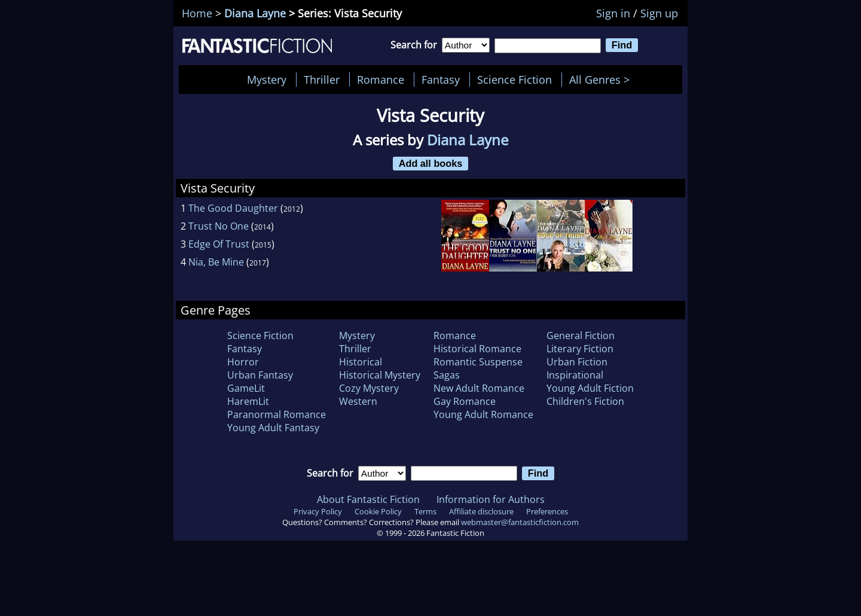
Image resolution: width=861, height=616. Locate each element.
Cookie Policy (378, 511)
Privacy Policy (318, 511)
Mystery (267, 80)
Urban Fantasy (260, 375)
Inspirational (575, 375)
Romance (381, 80)
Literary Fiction (580, 349)
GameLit (246, 388)
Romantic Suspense (478, 362)
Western (358, 401)
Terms (425, 511)
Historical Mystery (380, 375)
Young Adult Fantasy (273, 428)
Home (197, 13)
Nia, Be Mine (216, 262)
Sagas (447, 375)
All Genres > (602, 80)
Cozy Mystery (369, 388)
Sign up (659, 13)
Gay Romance (465, 401)
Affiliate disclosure (481, 511)
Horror (243, 362)
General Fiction (581, 336)
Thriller (322, 80)
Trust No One (219, 226)
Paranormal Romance (277, 414)
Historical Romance (477, 349)
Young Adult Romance (483, 414)
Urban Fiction (577, 362)
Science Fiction (515, 80)
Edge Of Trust (219, 244)
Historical (361, 362)
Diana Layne (255, 13)
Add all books (431, 163)
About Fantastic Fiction (368, 499)
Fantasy (441, 80)
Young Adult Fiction (590, 388)
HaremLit (248, 401)
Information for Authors (491, 499)
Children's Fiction (585, 401)
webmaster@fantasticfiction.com (520, 522)
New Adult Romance (479, 388)
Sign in (613, 13)
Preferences (547, 511)
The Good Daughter (233, 208)
